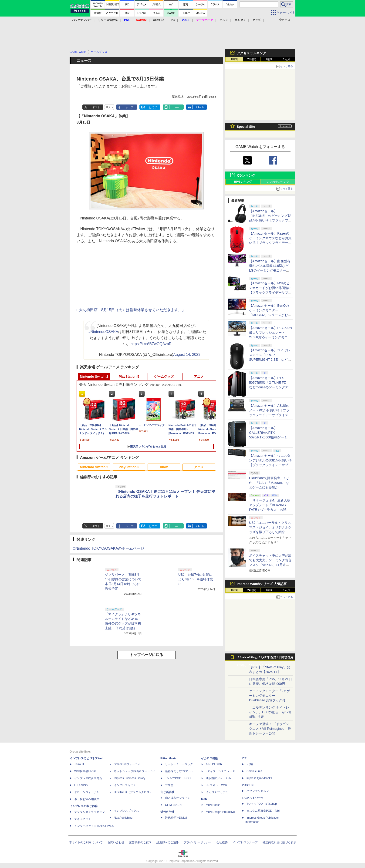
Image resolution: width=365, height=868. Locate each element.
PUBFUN (248, 785)
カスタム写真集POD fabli (263, 811)
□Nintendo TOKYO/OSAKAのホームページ (109, 548)
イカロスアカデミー (218, 792)
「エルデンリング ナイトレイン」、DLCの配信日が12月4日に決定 (270, 712)
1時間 (234, 59)
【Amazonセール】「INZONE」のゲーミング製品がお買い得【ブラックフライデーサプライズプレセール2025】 (270, 220)
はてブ (153, 107)
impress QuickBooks (259, 778)
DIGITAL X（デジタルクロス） (133, 792)
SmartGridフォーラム (127, 764)
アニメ (199, 377)
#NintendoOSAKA (103, 332)
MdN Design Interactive (220, 812)
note (176, 107)
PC (173, 20)
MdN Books (213, 805)
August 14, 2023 (187, 355)
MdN (204, 799)
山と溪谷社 (167, 792)
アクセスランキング (251, 53)
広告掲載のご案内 (140, 842)
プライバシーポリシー (198, 842)
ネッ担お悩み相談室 (87, 799)
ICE (244, 758)
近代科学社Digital (176, 818)
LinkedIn (200, 107)
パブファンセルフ (258, 791)
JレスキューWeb (216, 785)
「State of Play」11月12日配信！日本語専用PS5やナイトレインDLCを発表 (265, 659)
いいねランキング (278, 182)
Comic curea (254, 771)
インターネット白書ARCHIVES (94, 826)
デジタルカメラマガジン (90, 812)
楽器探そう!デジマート (179, 771)
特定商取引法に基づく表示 (279, 842)
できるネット (83, 819)
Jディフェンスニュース (220, 771)
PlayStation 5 (129, 377)
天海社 (251, 764)
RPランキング (243, 182)
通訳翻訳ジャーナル (218, 778)
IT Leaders (81, 785)
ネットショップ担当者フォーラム (135, 771)
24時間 (252, 59)
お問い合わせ (116, 842)
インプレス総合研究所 (88, 778)
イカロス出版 (210, 758)
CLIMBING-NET (175, 805)
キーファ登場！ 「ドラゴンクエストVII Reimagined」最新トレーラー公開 (270, 729)
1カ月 (287, 59)
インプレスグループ (245, 842)
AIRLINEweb (214, 764)
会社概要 (222, 842)
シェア (130, 107)
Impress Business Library (130, 778)
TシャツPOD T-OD (178, 778)
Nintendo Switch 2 (94, 377)
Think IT (79, 764)
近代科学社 (167, 812)
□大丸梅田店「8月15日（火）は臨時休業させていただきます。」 (131, 310)
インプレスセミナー (126, 785)
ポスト (96, 107)
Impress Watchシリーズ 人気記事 (262, 584)
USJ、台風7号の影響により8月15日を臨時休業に (196, 579)
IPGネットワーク (253, 798)
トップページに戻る (146, 655)
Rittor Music (168, 758)
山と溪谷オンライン (178, 798)
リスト (110, 107)
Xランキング (246, 175)
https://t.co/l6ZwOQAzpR (151, 344)
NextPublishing (123, 818)
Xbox (164, 467)
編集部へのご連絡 (168, 842)
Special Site (246, 127)
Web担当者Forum (85, 771)
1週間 (269, 59)
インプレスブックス (126, 811)
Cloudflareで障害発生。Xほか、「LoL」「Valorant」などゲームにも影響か (269, 483)
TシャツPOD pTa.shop (262, 804)
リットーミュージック (179, 764)
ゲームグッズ (164, 377)
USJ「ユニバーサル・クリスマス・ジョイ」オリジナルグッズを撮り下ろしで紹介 (270, 527)
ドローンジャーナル (87, 792)
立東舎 (169, 785)
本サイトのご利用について (86, 842)
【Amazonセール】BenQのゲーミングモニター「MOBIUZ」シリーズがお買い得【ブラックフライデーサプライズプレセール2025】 (270, 315)
